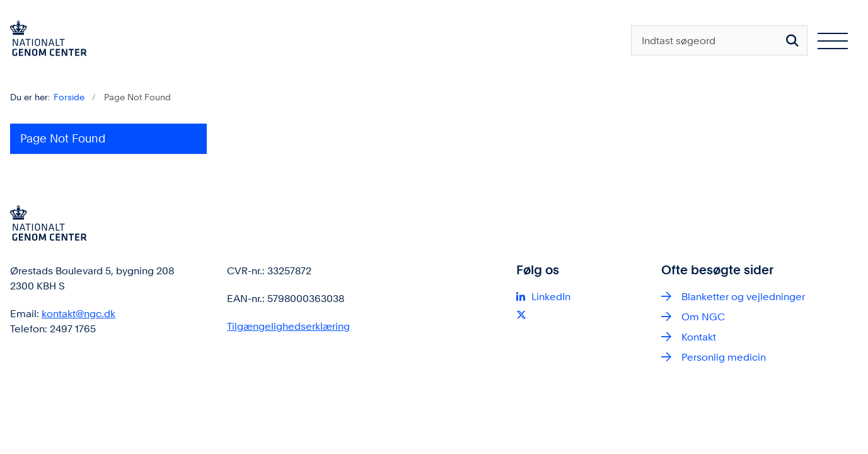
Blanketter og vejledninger (743, 297)
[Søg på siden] (792, 40)
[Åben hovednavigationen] (833, 40)
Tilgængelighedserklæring (288, 326)
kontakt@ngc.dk (78, 314)
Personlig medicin (724, 357)
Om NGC (703, 317)
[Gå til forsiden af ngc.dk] (43, 40)
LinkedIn (551, 297)
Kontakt (699, 337)
